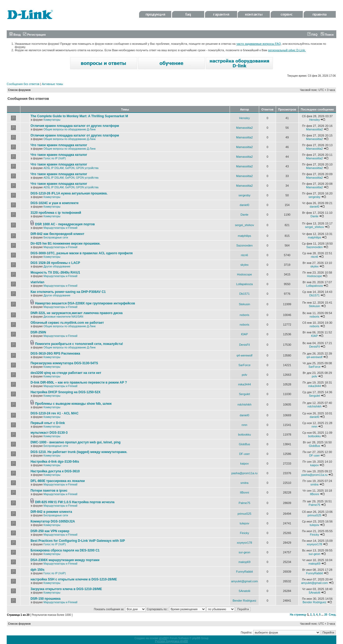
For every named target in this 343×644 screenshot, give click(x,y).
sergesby (245, 195)
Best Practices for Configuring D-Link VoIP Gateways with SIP (78, 541)
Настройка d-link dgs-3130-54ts (55, 462)
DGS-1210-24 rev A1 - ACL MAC (55, 413)
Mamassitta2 (244, 128)
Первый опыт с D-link (48, 423)
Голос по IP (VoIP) (55, 158)
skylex (245, 265)
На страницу (298, 615)
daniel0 (245, 205)
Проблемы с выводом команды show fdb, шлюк (73, 404)
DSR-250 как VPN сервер (50, 531)
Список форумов (19, 90)
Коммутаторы (52, 120)
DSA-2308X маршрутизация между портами (65, 560)
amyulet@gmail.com (244, 581)
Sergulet (245, 394)
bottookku (244, 435)
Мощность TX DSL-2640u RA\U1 (55, 273)
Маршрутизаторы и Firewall (60, 228)
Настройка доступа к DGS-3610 (55, 471)
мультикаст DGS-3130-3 (49, 433)
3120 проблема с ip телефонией (56, 213)
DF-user (244, 454)
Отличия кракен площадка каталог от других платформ (75, 126)
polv (244, 375)
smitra (244, 483)
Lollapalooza (244, 284)
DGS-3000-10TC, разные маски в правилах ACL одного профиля (82, 253)
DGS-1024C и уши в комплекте (55, 203)
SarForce (245, 365)
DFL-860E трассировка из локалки (58, 481)
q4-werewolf (245, 355)
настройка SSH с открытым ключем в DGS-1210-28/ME (74, 579)
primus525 (245, 514)
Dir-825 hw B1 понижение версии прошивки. (66, 244)
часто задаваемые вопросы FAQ (259, 44)
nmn (245, 425)
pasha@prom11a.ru (245, 473)
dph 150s (38, 570)
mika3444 (244, 384)
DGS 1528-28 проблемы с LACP (55, 263)
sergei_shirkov (245, 225)
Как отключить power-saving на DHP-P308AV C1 (68, 292)
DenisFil (244, 345)
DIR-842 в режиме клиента (51, 512)
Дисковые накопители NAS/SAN (63, 317)
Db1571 (245, 294)
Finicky (244, 533)
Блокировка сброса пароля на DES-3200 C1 (65, 550)
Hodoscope (244, 274)
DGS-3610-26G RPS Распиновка (55, 354)
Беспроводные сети (56, 238)
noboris (244, 315)
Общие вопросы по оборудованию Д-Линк (69, 129)
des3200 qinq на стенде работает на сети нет (66, 373)
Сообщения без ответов (23, 84)
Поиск (327, 35)
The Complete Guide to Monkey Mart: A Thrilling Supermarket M (79, 116)
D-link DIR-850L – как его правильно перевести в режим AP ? (79, 382)
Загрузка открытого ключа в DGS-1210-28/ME (66, 589)
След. (333, 615)
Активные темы (52, 84)
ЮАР (245, 334)
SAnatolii (245, 591)
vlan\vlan (37, 282)
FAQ (312, 35)
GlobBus (244, 444)
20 (326, 615)
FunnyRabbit (244, 572)
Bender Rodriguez (245, 601)
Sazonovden (245, 245)
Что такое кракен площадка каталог (59, 145)
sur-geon (245, 552)
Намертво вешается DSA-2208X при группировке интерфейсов (85, 303)
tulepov (245, 523)
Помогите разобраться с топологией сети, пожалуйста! (79, 344)
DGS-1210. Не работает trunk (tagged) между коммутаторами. (79, 452)
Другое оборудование (57, 266)
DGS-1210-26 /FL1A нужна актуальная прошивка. (69, 193)
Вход (15, 35)
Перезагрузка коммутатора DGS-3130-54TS (64, 363)
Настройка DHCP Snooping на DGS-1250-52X (66, 392)
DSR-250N (38, 332)
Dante (245, 215)
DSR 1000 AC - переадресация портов (65, 224)
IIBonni (244, 492)
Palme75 (245, 503)
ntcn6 (245, 255)
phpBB (163, 638)
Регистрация (34, 35)
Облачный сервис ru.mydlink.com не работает (67, 323)
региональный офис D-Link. (287, 50)
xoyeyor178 (245, 543)
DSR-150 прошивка (46, 599)
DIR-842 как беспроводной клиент (57, 234)
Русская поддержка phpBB (171, 641)
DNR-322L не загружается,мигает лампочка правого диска (77, 313)
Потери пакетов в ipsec (49, 491)
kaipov (244, 463)
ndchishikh (244, 404)
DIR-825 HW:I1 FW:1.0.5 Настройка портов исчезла (75, 502)
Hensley (244, 118)
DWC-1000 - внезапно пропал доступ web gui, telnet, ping (76, 442)
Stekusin (244, 304)
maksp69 (245, 562)
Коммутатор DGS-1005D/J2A (53, 521)
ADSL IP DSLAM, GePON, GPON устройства (71, 168)
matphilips (245, 236)
